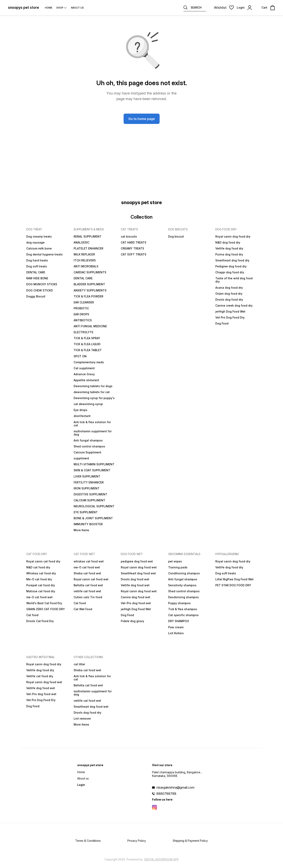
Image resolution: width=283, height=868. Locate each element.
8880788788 (166, 794)
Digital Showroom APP (162, 859)
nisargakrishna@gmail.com (175, 787)
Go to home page (142, 119)
